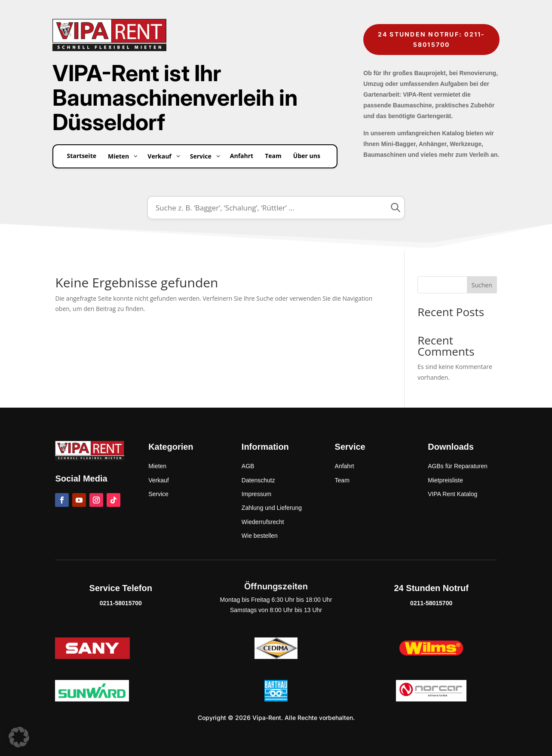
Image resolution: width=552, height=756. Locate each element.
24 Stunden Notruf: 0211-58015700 (432, 39)
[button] (19, 737)
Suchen (482, 285)
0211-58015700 (121, 603)
